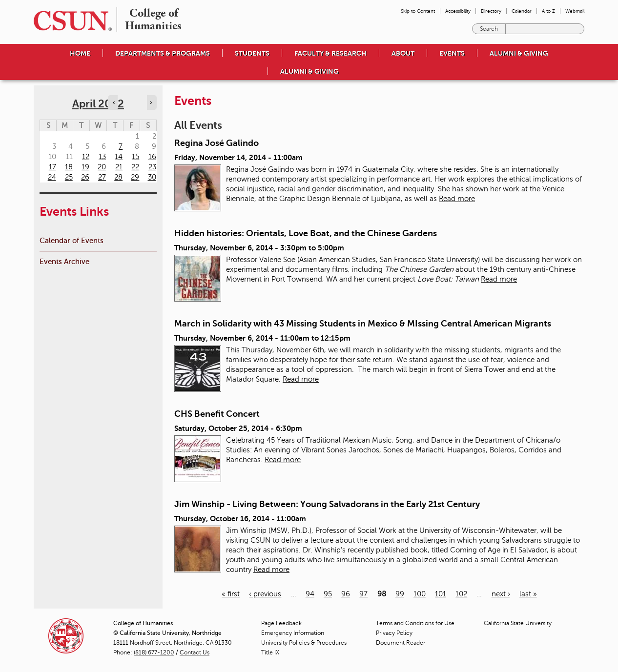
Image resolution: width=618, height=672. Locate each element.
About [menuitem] (403, 53)
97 (363, 594)
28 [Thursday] (118, 177)
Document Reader (401, 643)
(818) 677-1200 (154, 652)
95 (328, 594)
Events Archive (64, 261)
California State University (518, 623)
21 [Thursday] (119, 167)
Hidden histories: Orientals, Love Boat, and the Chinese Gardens (306, 233)
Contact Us (195, 652)
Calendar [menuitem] (522, 11)
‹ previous (265, 594)
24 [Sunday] (52, 177)
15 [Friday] (135, 157)
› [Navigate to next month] (151, 102)
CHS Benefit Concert (217, 414)
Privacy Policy (394, 633)
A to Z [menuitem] (548, 11)
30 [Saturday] (152, 177)
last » (528, 594)
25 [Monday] (69, 177)
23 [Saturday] (152, 167)
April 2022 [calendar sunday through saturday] (98, 104)
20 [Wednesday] (102, 167)
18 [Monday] (69, 167)
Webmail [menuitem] (575, 11)
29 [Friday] (135, 177)
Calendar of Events (72, 240)
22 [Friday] (135, 167)
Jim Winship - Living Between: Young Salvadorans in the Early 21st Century (327, 504)
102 (461, 594)
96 (346, 594)
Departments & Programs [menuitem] (163, 53)
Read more (457, 199)
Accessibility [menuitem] (458, 11)
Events (452, 53)
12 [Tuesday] (86, 157)
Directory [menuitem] (491, 11)
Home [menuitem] (80, 53)
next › (501, 594)
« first (231, 594)
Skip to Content (418, 11)
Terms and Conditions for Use (415, 623)
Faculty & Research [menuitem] (330, 53)
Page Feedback (281, 623)
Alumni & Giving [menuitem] (519, 53)
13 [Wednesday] (102, 157)
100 (420, 594)
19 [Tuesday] (85, 167)
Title (270, 652)
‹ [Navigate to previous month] (114, 102)
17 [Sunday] (52, 167)
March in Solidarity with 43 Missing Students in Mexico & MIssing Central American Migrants (363, 324)
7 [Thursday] (121, 146)
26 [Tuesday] (85, 177)
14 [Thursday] (119, 157)
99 (400, 594)
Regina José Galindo (216, 143)
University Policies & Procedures (304, 643)
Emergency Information (293, 633)
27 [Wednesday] (102, 177)
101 (441, 594)
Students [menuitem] (252, 53)
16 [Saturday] (152, 157)
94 (310, 594)
